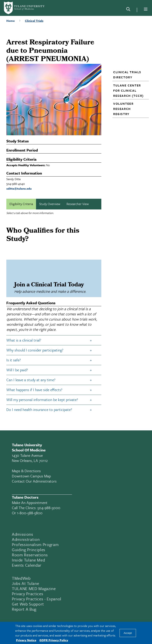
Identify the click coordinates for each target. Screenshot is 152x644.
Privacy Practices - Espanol (37, 599)
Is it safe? (14, 360)
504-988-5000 (49, 508)
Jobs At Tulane (25, 583)
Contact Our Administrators (34, 481)
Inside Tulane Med (28, 560)
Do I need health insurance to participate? (39, 409)
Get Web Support (28, 604)
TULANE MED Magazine (34, 588)
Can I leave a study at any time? (31, 380)
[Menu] (146, 9)
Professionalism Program (35, 544)
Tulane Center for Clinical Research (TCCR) (128, 90)
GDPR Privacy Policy (54, 640)
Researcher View (78, 204)
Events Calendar (27, 565)
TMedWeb (21, 578)
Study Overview (50, 204)
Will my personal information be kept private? (42, 400)
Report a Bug (24, 609)
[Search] (128, 10)
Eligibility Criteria (21, 204)
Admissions (23, 534)
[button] (129, 75)
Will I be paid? (17, 370)
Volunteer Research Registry (123, 109)
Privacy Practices (28, 594)
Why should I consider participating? (35, 350)
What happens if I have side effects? (34, 390)
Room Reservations (30, 555)
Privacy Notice (26, 640)
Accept (128, 633)
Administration (26, 539)
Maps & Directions (26, 471)
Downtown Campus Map (31, 476)
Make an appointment (30, 502)
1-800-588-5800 (30, 513)
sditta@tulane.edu (19, 188)
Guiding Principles (29, 550)
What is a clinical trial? (24, 340)
